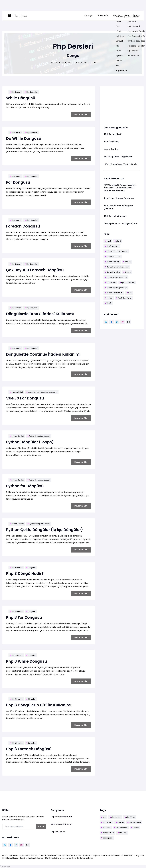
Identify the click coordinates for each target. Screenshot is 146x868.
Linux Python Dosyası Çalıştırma (119, 198)
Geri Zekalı (7, 858)
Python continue (113, 257)
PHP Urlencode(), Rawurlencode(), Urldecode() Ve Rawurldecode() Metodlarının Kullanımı (120, 188)
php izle (120, 822)
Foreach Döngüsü (23, 226)
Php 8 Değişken (112, 246)
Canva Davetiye (112, 272)
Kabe (49, 855)
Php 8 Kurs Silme (124, 298)
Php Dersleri (15, 92)
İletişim (137, 15)
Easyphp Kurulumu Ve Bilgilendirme (120, 224)
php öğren (130, 817)
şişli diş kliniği (71, 858)
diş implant (60, 858)
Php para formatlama (61, 817)
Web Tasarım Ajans (91, 855)
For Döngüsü (18, 182)
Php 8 (108, 303)
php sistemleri (134, 822)
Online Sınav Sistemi (108, 855)
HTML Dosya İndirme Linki (115, 216)
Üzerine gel (5, 867)
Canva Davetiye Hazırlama (117, 267)
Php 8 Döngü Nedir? (25, 574)
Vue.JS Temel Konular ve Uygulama (42, 392)
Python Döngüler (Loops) (39, 436)
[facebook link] (112, 322)
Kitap (120, 855)
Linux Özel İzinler (111, 142)
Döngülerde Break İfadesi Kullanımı (40, 314)
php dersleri (115, 817)
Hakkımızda (103, 15)
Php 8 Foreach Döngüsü (29, 749)
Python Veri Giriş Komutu (116, 277)
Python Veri (110, 282)
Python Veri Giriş (127, 282)
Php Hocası (24, 855)
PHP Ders (122, 833)
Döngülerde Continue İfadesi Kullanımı (43, 354)
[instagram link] (123, 322)
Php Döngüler (31, 92)
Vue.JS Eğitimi (16, 392)
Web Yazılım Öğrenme (61, 824)
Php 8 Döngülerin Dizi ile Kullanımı (39, 705)
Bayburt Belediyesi (20, 858)
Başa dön (139, 856)
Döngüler (31, 568)
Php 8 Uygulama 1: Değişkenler (118, 157)
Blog (127, 15)
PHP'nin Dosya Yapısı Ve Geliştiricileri (121, 164)
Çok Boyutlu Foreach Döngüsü (35, 270)
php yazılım (107, 822)
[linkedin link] (117, 322)
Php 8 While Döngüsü (26, 661)
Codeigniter (107, 838)
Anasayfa (89, 15)
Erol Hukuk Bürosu (75, 855)
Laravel (135, 828)
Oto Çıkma (49, 858)
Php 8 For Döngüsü (24, 617)
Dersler (117, 15)
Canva (127, 272)
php (104, 817)
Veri (129, 293)
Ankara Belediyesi (36, 858)
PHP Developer (121, 828)
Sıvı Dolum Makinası (85, 858)
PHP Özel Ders (108, 833)
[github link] (128, 322)
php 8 (118, 241)
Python (127, 262)
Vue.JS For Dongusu (25, 398)
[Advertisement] (122, 105)
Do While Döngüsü (24, 138)
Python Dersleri (17, 436)
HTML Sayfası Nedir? (113, 134)
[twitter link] (106, 322)
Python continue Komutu (116, 251)
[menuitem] (89, 16)
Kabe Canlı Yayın (59, 855)
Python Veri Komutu (114, 293)
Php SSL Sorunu (58, 832)
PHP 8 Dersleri (16, 568)
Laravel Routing (111, 149)
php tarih (106, 828)
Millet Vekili (128, 855)
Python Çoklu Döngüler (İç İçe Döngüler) (45, 530)
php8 (108, 241)
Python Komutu (112, 262)
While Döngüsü (21, 98)
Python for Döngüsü (25, 486)
